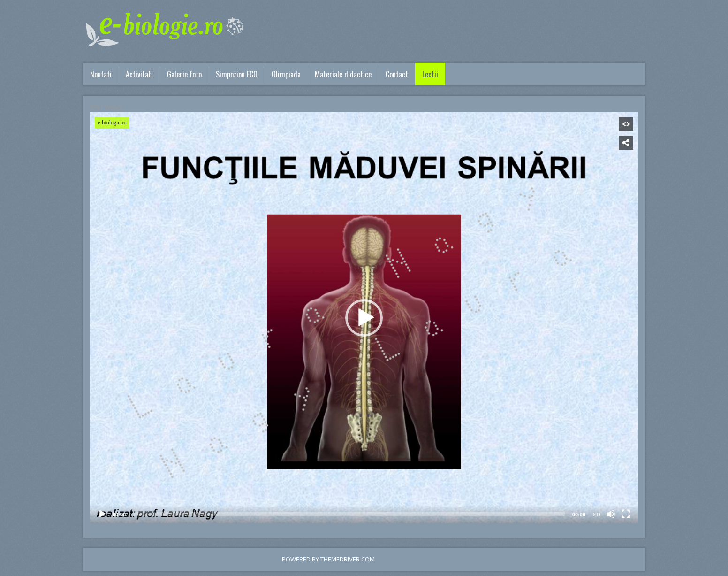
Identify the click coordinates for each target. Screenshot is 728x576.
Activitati (139, 74)
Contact (397, 74)
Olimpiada (286, 74)
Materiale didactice (343, 74)
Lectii (430, 74)
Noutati (101, 74)
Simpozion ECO (237, 74)
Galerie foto (184, 74)
